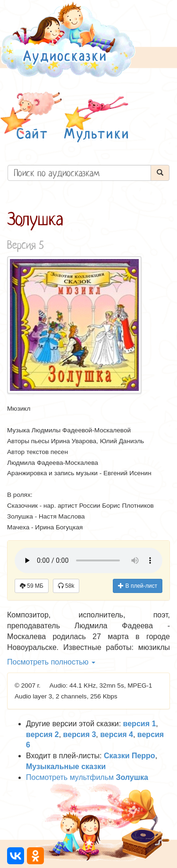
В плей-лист (138, 586)
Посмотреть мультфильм (87, 777)
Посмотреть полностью (51, 662)
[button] (31, 117)
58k (66, 586)
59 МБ (32, 586)
